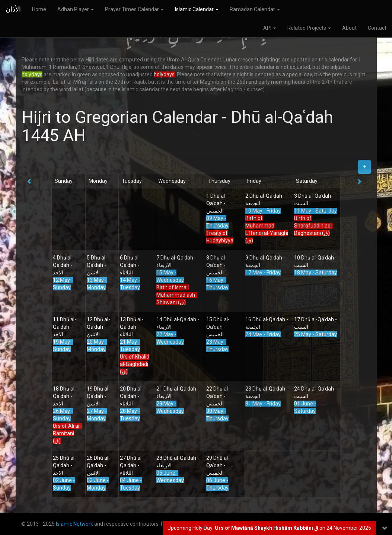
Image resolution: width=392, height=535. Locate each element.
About (349, 28)
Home (39, 9)
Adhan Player (76, 9)
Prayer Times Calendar (134, 9)
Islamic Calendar (197, 9)
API (270, 28)
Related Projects (309, 28)
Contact (377, 28)
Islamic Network (74, 524)
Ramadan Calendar (255, 9)
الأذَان (13, 9)
